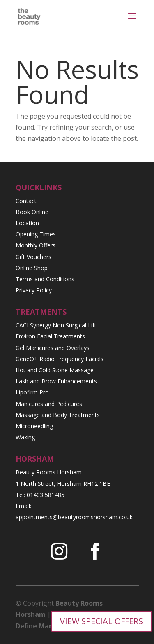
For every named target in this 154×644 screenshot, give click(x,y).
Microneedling (34, 426)
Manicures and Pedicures (49, 404)
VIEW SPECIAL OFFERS (101, 621)
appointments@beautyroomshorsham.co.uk (74, 517)
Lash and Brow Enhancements (56, 381)
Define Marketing (45, 626)
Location (27, 223)
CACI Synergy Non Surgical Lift (56, 325)
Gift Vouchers (33, 257)
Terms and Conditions (45, 279)
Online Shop (32, 268)
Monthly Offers (36, 245)
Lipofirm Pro (32, 392)
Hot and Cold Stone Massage (55, 370)
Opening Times (36, 234)
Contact (26, 201)
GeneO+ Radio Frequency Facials (60, 359)
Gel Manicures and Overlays (53, 348)
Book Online (32, 212)
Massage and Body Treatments (58, 415)
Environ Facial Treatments (50, 336)
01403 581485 (46, 495)
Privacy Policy (34, 290)
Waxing (25, 437)
